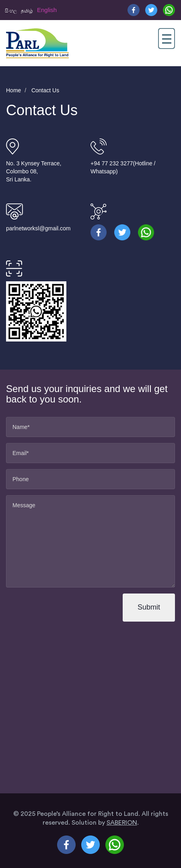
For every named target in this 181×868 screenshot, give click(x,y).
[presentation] (62, 608)
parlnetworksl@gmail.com (38, 228)
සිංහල (11, 11)
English (47, 10)
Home (13, 90)
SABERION (122, 823)
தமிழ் (27, 11)
